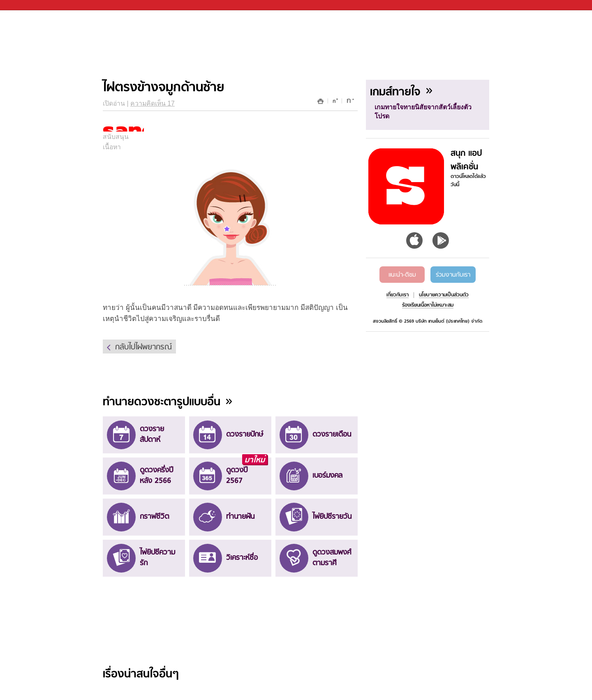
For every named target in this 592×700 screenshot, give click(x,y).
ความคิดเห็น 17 (153, 103)
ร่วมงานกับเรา (453, 275)
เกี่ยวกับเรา (398, 295)
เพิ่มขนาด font (349, 103)
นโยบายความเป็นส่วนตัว (444, 295)
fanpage (568, 19)
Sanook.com (25, 5)
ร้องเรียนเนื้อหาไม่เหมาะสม (428, 305)
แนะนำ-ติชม (402, 275)
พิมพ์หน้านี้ (321, 101)
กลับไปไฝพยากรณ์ (143, 347)
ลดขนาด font (334, 103)
